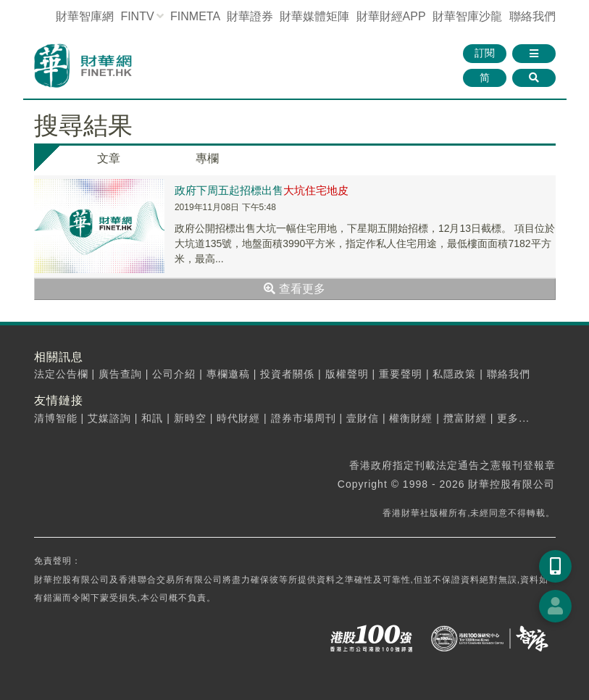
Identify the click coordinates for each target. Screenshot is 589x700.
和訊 (152, 418)
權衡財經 (411, 418)
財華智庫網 (85, 16)
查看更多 (294, 289)
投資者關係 (287, 374)
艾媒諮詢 (109, 418)
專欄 (207, 158)
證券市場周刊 (304, 418)
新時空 (190, 418)
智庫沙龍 (467, 16)
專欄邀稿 (228, 374)
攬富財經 (465, 418)
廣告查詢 (120, 374)
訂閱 (485, 53)
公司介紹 (174, 374)
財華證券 (250, 16)
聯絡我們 (532, 16)
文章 (109, 158)
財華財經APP (391, 16)
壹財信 (363, 418)
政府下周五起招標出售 (262, 190)
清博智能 (56, 418)
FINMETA (195, 16)
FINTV (137, 16)
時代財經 (238, 418)
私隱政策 (454, 374)
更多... (513, 418)
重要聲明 (401, 374)
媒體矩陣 (314, 16)
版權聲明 (347, 374)
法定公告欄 (61, 374)
